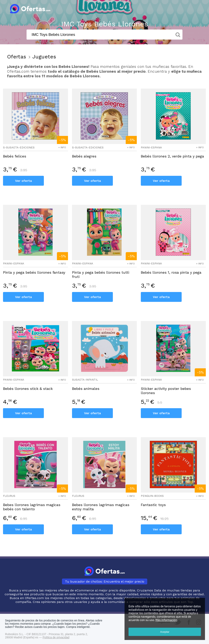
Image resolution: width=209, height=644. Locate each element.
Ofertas (17, 57)
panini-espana (151, 148)
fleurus (9, 496)
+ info (62, 147)
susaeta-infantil (85, 380)
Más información (166, 620)
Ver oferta (23, 181)
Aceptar (165, 632)
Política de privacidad (56, 637)
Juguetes (44, 57)
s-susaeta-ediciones (19, 148)
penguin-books (152, 496)
